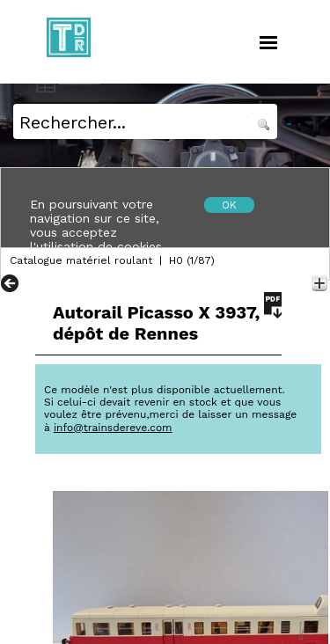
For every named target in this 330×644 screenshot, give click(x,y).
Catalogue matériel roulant (81, 260)
